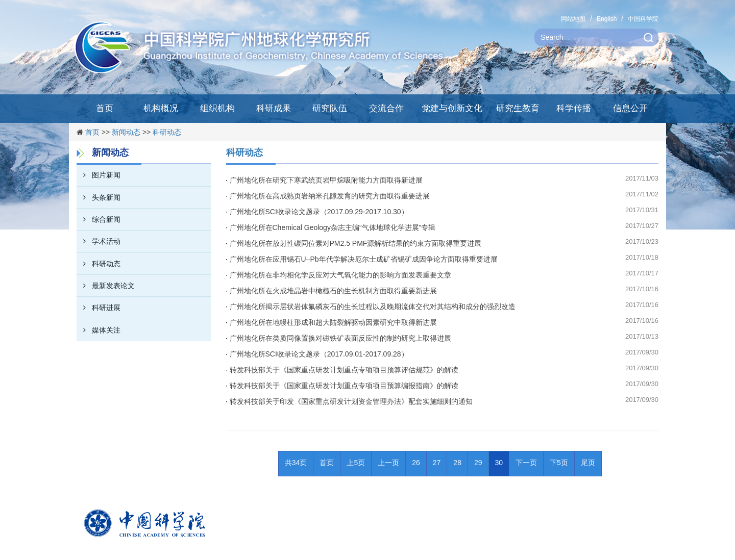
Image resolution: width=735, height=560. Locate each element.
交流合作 (386, 108)
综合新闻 (99, 219)
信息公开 (630, 108)
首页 (105, 108)
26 (416, 463)
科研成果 (274, 108)
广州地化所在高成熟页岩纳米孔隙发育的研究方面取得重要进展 (330, 196)
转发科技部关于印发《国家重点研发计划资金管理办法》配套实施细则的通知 (351, 401)
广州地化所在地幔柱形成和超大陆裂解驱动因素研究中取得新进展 (333, 322)
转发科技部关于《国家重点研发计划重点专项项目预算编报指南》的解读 (344, 386)
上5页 (356, 463)
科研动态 (167, 132)
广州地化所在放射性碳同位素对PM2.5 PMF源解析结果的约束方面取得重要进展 (356, 243)
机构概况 (161, 108)
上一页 (388, 463)
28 (457, 463)
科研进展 (99, 308)
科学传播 (574, 108)
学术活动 (99, 241)
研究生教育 (518, 108)
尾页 (588, 463)
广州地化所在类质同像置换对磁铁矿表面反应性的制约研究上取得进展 (340, 338)
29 (478, 463)
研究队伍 (330, 108)
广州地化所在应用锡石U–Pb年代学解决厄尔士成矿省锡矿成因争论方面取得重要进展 (364, 259)
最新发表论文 (106, 286)
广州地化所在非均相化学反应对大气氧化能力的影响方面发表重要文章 (340, 275)
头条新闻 (99, 197)
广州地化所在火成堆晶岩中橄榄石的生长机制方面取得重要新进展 (333, 291)
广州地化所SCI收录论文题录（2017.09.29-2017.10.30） (319, 212)
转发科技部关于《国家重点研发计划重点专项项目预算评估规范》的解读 (344, 370)
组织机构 (217, 108)
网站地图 (573, 19)
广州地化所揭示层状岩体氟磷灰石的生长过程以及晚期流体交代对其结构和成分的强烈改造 (373, 307)
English (607, 19)
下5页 (559, 463)
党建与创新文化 (452, 108)
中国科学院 (643, 19)
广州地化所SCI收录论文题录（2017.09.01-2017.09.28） (319, 354)
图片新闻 (99, 175)
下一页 (526, 463)
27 (437, 463)
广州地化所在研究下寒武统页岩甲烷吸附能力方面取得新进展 (326, 180)
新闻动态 (126, 132)
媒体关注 (99, 330)
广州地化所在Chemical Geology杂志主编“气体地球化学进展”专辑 (333, 227)
